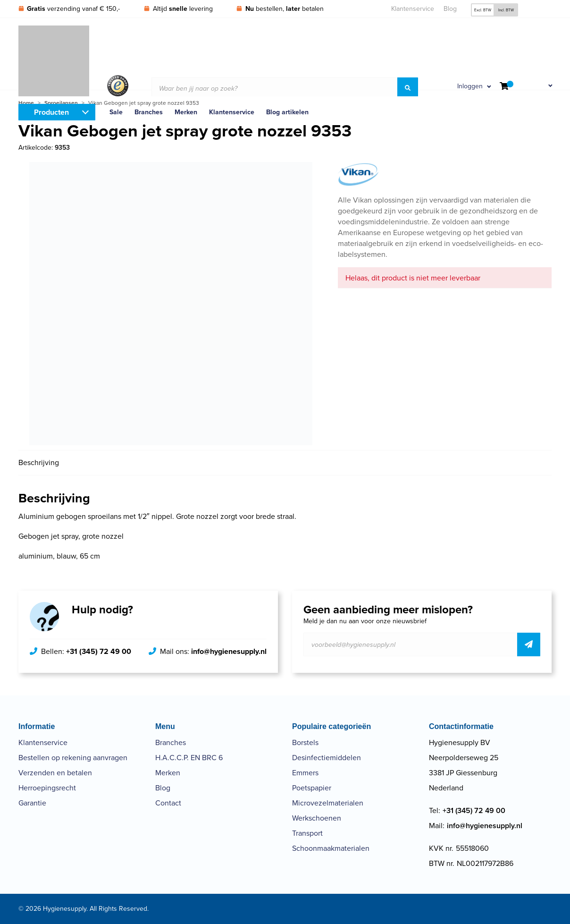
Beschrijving (39, 462)
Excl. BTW (483, 10)
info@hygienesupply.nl (229, 651)
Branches (171, 742)
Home (26, 103)
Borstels (305, 742)
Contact (168, 803)
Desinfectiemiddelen (327, 758)
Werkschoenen (317, 818)
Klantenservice (413, 9)
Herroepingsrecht (47, 788)
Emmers (305, 773)
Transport (307, 833)
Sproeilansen (61, 103)
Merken (168, 773)
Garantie (32, 803)
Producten (51, 112)
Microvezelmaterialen (328, 803)
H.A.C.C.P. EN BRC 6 (189, 758)
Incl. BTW (506, 10)
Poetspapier (312, 788)
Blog (450, 9)
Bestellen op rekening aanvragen (73, 758)
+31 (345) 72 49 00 (99, 651)
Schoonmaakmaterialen (331, 848)
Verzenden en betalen (55, 773)
